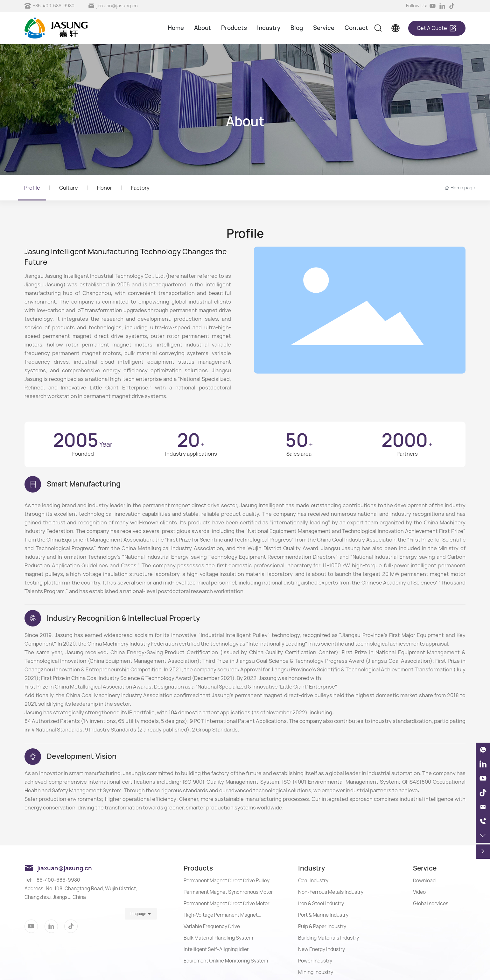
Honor (105, 188)
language (138, 914)
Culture (69, 188)
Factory (140, 188)
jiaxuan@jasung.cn (117, 6)
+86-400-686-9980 (54, 6)
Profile (32, 188)
